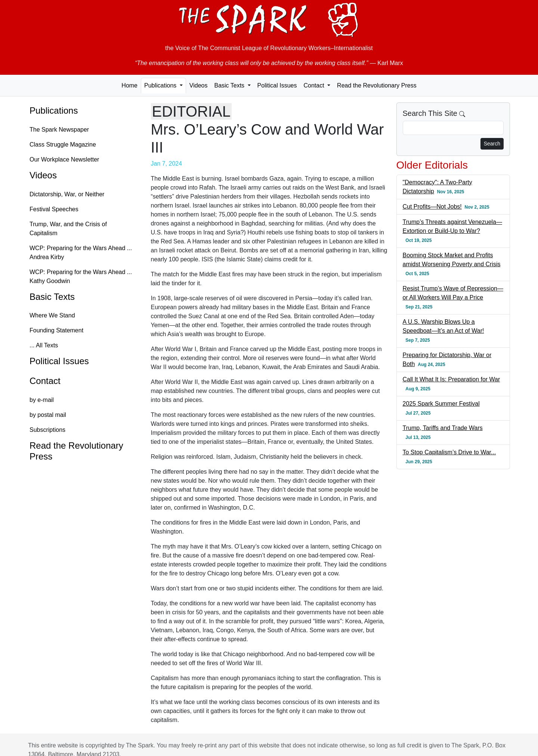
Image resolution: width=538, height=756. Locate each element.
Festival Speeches (54, 209)
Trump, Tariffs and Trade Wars (443, 428)
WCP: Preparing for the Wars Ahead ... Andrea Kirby (81, 253)
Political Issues (277, 85)
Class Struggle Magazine (63, 145)
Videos (199, 85)
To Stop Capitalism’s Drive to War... (449, 452)
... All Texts (44, 345)
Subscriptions (47, 430)
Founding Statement (56, 330)
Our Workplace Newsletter (64, 159)
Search (492, 144)
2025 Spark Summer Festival (441, 404)
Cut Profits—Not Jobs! (432, 207)
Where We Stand (52, 315)
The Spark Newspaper (59, 130)
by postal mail (48, 415)
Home (129, 85)
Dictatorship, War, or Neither (67, 194)
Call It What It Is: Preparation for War (452, 379)
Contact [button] (315, 85)
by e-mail (42, 400)
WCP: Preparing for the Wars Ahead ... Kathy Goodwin (81, 276)
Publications (54, 110)
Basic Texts (52, 297)
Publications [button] (161, 85)
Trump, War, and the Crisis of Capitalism (68, 229)
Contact (45, 381)
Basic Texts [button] (230, 85)
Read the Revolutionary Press (377, 85)
